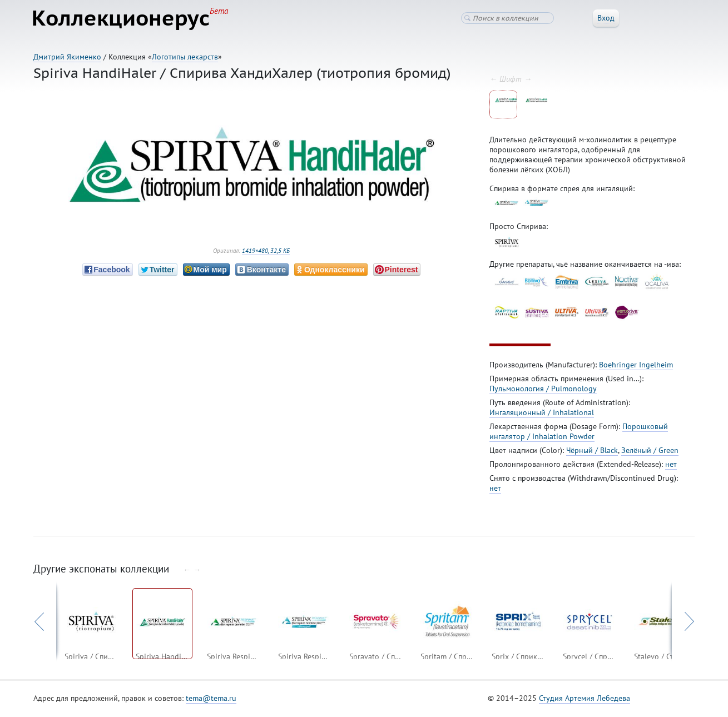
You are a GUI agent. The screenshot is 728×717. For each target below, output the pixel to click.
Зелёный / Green (650, 452)
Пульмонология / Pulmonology (543, 390)
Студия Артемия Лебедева (585, 700)
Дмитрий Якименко (67, 57)
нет (671, 466)
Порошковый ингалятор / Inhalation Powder (579, 433)
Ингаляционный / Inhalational (542, 414)
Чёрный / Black (592, 452)
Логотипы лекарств (185, 57)
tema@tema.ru (211, 700)
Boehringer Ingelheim (636, 366)
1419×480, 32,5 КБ (266, 252)
